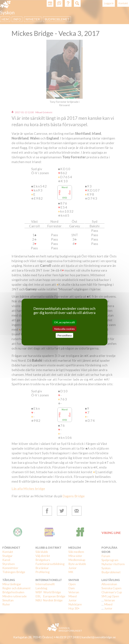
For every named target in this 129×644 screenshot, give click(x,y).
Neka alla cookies (64, 329)
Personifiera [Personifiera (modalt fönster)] (64, 335)
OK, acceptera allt (64, 322)
